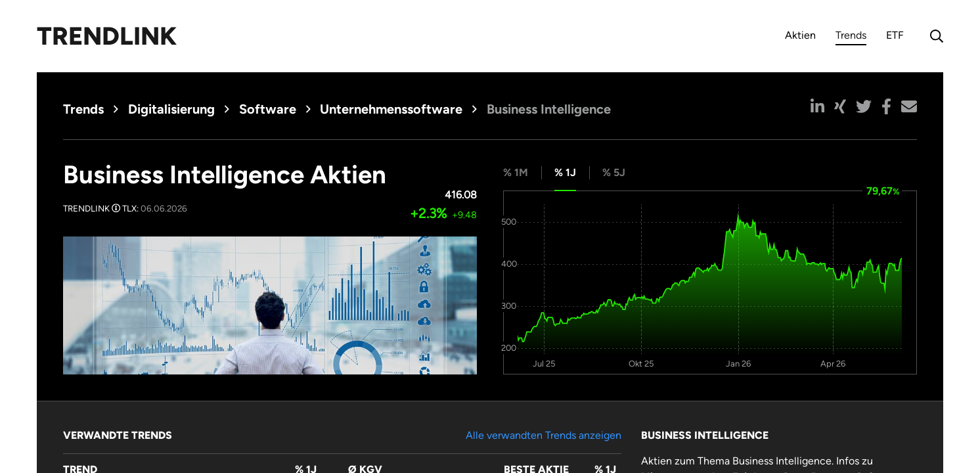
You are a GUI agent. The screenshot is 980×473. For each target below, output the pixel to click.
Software (268, 109)
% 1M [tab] (516, 172)
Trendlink (107, 36)
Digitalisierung (171, 109)
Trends (851, 37)
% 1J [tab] (565, 172)
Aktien (800, 35)
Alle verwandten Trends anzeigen (544, 435)
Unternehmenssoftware (391, 109)
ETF (895, 35)
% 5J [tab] (614, 172)
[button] (817, 106)
